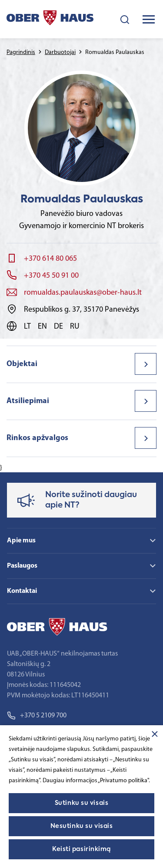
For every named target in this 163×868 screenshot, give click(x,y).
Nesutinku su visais (82, 826)
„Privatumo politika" (123, 781)
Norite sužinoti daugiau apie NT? (91, 500)
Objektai (22, 364)
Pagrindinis (21, 52)
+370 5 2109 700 (37, 716)
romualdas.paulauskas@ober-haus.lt (83, 293)
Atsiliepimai (28, 401)
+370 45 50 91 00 (51, 276)
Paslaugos (22, 566)
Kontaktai (22, 591)
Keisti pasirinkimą (81, 849)
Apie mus (21, 541)
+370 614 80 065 (50, 259)
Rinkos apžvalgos (37, 438)
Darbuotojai (60, 52)
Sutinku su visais (82, 803)
